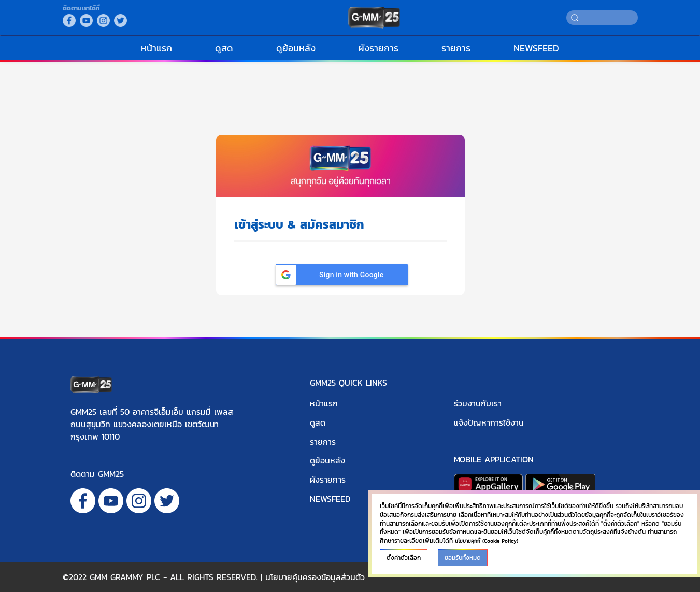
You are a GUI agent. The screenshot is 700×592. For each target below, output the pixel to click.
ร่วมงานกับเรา (478, 403)
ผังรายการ (378, 48)
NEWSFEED (536, 48)
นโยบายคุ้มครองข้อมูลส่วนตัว (315, 577)
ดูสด (224, 48)
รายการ (456, 48)
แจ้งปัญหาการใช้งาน (489, 422)
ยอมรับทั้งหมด (463, 558)
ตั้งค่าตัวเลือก (404, 558)
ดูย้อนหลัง (296, 48)
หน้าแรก (156, 48)
